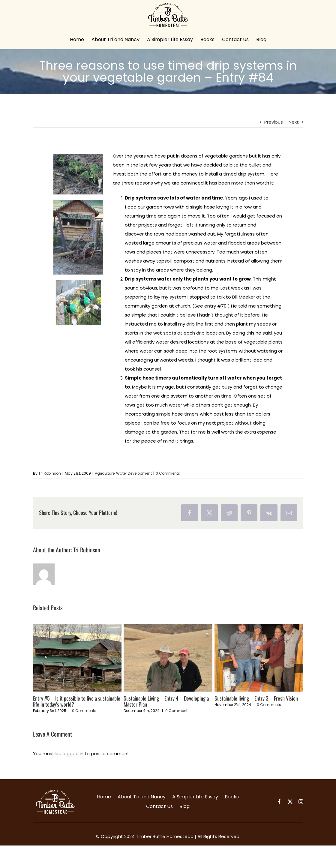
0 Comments (168, 473)
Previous (274, 122)
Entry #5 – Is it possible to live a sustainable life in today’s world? (77, 701)
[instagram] (301, 802)
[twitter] (290, 802)
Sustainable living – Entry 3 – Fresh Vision (256, 698)
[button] (37, 668)
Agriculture (105, 473)
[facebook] (279, 802)
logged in (73, 754)
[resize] (78, 237)
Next (294, 122)
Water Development (134, 473)
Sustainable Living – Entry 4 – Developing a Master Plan (166, 701)
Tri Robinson (50, 473)
